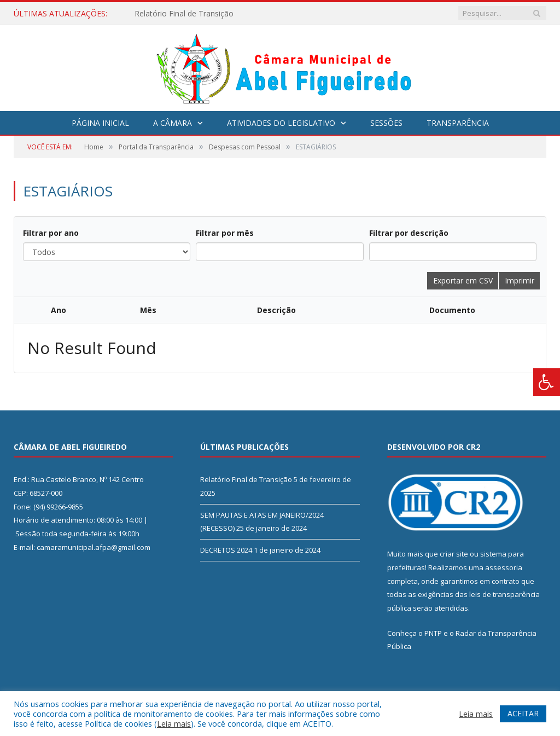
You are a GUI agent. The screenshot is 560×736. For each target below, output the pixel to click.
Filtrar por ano (51, 233)
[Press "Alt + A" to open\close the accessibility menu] (547, 382)
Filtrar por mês (225, 233)
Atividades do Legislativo (281, 123)
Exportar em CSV (463, 280)
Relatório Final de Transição (184, 14)
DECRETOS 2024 (226, 550)
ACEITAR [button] (523, 713)
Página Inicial (100, 123)
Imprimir (520, 280)
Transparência (458, 123)
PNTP (433, 633)
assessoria (504, 567)
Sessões (386, 123)
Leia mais (174, 723)
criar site (454, 554)
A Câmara (173, 123)
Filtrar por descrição (409, 233)
